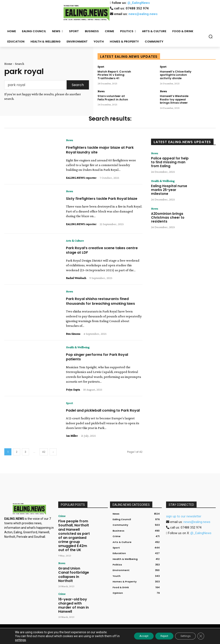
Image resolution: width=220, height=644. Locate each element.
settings (28, 640)
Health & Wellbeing (78, 353)
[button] (211, 36)
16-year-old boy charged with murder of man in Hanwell (73, 587)
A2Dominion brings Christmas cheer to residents (166, 215)
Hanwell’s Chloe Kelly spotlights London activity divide (175, 74)
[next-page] (53, 460)
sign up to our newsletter (184, 524)
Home (8, 64)
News (100, 90)
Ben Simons (73, 340)
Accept (134, 636)
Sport (100, 67)
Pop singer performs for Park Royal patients (100, 363)
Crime (61, 524)
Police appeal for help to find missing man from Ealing (170, 162)
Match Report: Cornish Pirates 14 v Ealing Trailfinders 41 (113, 74)
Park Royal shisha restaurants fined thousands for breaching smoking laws (101, 305)
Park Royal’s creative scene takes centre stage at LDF (99, 252)
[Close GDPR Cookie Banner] (200, 636)
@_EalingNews (139, 3)
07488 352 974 (137, 8)
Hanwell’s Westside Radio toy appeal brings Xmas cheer (177, 97)
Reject (158, 636)
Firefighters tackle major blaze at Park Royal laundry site (104, 150)
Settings (183, 636)
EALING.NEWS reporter (81, 178)
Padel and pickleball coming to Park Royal (102, 419)
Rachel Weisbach (76, 280)
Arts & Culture (75, 242)
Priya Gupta (73, 396)
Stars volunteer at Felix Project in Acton (114, 96)
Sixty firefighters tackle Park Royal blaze (100, 201)
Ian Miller (72, 447)
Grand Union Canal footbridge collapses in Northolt (73, 564)
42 (44, 460)
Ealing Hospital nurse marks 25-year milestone (171, 187)
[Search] (78, 85)
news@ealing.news (143, 14)
